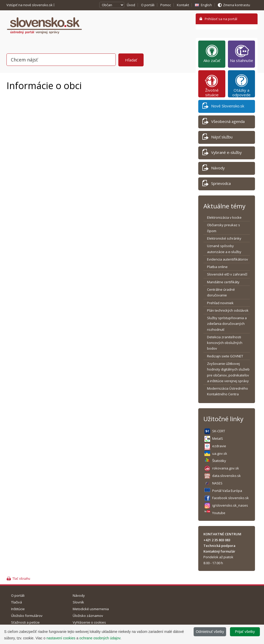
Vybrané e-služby (222, 153)
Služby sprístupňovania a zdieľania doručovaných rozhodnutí (227, 324)
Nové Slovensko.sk (223, 107)
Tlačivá (16, 602)
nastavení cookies (61, 638)
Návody (214, 169)
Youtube (219, 513)
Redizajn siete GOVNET (225, 356)
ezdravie (219, 446)
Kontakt (183, 5)
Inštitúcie (18, 609)
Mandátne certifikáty (223, 282)
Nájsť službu (217, 138)
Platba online (217, 267)
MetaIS (218, 438)
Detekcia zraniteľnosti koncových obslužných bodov (225, 343)
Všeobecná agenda (224, 122)
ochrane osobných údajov (100, 638)
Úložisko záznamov (88, 616)
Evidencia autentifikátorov (228, 259)
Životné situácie (212, 85)
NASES (217, 483)
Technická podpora (219, 546)
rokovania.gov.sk (226, 468)
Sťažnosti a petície (25, 622)
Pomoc (166, 5)
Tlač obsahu (21, 579)
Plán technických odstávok (228, 310)
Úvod (131, 5)
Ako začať (212, 53)
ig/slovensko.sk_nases (230, 505)
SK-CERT (219, 431)
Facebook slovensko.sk (230, 498)
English (206, 5)
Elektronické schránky (224, 238)
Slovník (78, 602)
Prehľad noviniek (220, 303)
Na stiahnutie (242, 53)
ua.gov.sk (220, 453)
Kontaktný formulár (219, 551)
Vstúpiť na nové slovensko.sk (31, 5)
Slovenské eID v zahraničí (227, 274)
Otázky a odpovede (241, 85)
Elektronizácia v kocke (224, 217)
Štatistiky (219, 461)
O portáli (148, 5)
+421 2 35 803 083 (217, 540)
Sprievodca (217, 184)
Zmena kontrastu (237, 5)
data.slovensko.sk (226, 476)
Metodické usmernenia (91, 609)
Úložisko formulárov (27, 616)
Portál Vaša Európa (227, 491)
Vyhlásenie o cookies (89, 622)
